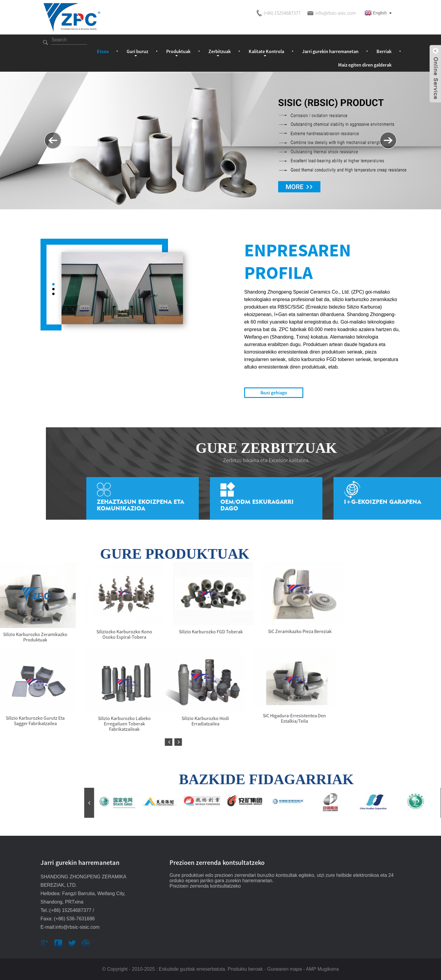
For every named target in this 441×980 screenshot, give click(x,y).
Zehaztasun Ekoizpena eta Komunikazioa (389, 505)
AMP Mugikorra (322, 969)
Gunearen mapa (284, 969)
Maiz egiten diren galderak (365, 65)
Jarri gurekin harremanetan (330, 51)
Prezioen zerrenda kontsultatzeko (205, 886)
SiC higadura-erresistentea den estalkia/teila (46, 718)
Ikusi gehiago (274, 393)
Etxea (103, 51)
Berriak (384, 51)
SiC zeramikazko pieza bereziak (52, 631)
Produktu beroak (245, 969)
